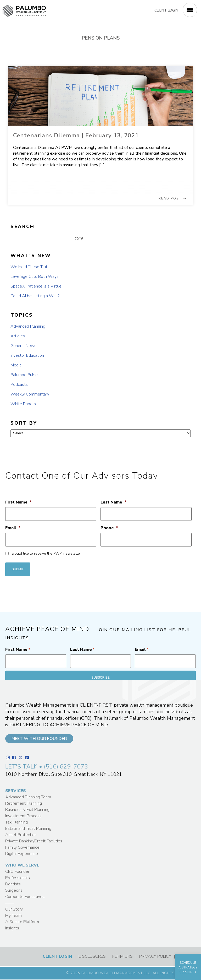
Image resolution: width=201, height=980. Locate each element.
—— (9, 903)
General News (23, 346)
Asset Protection (21, 835)
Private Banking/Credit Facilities (34, 841)
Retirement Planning (24, 803)
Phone (109, 528)
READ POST (173, 198)
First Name (18, 502)
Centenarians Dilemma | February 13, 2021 (76, 136)
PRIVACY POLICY (155, 956)
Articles (18, 336)
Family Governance (22, 847)
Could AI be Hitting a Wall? (35, 296)
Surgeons (14, 890)
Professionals (18, 878)
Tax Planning (16, 822)
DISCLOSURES (92, 956)
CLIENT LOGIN (166, 10)
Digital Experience (22, 854)
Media (16, 365)
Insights (12, 928)
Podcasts (19, 385)
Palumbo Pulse (24, 375)
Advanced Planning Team (28, 797)
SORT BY (24, 423)
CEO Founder (17, 871)
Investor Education (27, 355)
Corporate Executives (25, 897)
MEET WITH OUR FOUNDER (39, 739)
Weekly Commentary (30, 394)
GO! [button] (79, 239)
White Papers (23, 404)
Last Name (113, 502)
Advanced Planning (28, 326)
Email (13, 528)
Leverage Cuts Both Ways (35, 277)
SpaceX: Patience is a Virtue (36, 286)
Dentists (13, 884)
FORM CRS (122, 956)
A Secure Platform (22, 922)
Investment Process (23, 816)
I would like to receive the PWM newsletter (45, 553)
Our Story (14, 909)
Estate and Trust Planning (28, 829)
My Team (13, 916)
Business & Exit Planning (27, 810)
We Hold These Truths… (32, 267)
